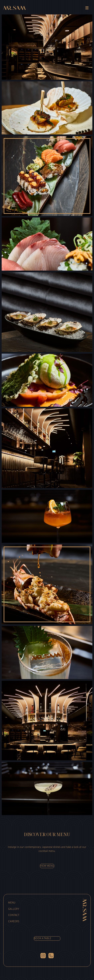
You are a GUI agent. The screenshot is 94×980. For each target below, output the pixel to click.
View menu (47, 866)
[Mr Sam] (83, 910)
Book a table (43, 938)
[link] (15, 9)
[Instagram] (43, 956)
